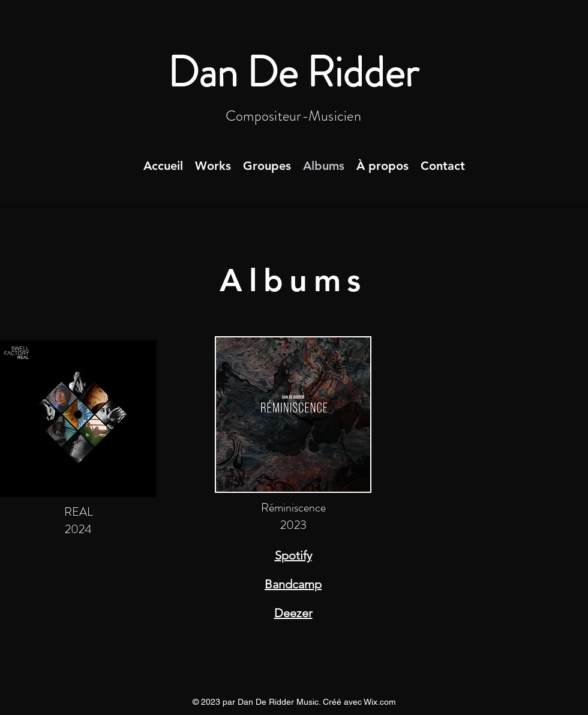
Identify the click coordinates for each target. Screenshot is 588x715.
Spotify (293, 555)
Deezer (293, 613)
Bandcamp (293, 584)
